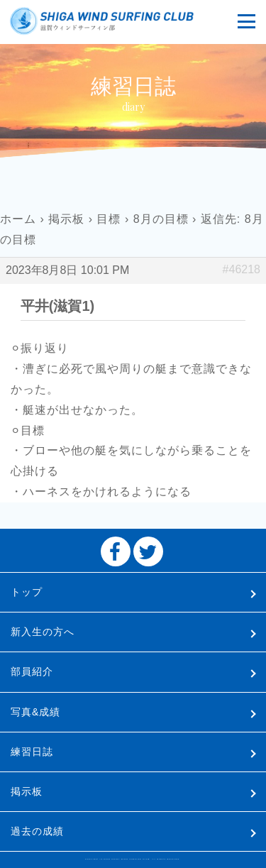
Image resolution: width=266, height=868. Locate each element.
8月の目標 (161, 219)
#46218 (242, 269)
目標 (109, 219)
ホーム (18, 219)
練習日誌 (32, 752)
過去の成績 (37, 831)
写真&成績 (35, 712)
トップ (27, 592)
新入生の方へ (43, 632)
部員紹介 (32, 671)
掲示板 (66, 219)
